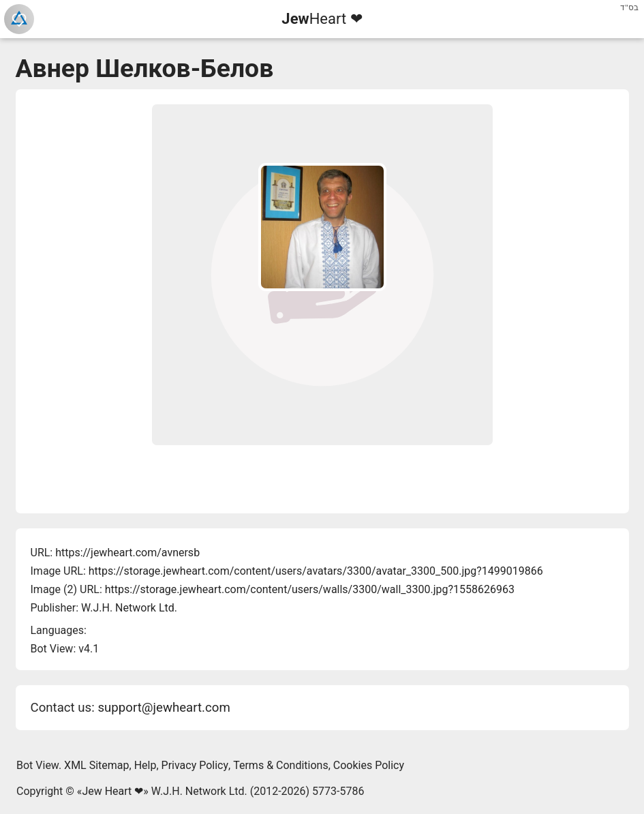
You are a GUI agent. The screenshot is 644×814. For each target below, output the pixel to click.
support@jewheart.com (164, 708)
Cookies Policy (369, 765)
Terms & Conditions (281, 765)
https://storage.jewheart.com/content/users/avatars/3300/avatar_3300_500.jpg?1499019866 (316, 571)
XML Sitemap (96, 765)
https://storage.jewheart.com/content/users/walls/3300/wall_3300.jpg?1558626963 (310, 589)
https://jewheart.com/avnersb (127, 553)
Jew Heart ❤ (112, 791)
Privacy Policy (195, 765)
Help (145, 765)
